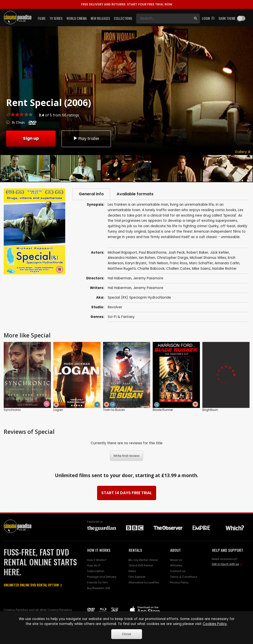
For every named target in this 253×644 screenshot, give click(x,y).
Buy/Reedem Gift (99, 588)
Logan (58, 410)
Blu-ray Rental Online (143, 560)
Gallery (243, 152)
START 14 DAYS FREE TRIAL (127, 493)
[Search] (164, 19)
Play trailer (86, 139)
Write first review (126, 456)
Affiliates (176, 565)
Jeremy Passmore (148, 288)
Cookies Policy (215, 624)
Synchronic (12, 410)
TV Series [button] (56, 18)
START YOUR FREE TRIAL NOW (127, 4)
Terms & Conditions (184, 577)
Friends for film (97, 582)
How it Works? (97, 560)
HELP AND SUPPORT (228, 550)
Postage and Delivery (102, 577)
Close (126, 634)
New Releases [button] (100, 18)
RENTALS (135, 550)
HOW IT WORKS (99, 550)
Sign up (31, 138)
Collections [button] (123, 18)
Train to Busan (114, 410)
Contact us (178, 571)
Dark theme (227, 18)
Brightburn (210, 410)
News (132, 571)
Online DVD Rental (141, 565)
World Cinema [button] (77, 18)
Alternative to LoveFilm (144, 582)
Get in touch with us (225, 564)
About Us (176, 560)
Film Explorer (137, 577)
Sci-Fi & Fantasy (121, 317)
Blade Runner (163, 410)
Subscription (96, 571)
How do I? (94, 565)
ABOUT (176, 550)
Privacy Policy (179, 582)
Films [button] (42, 18)
